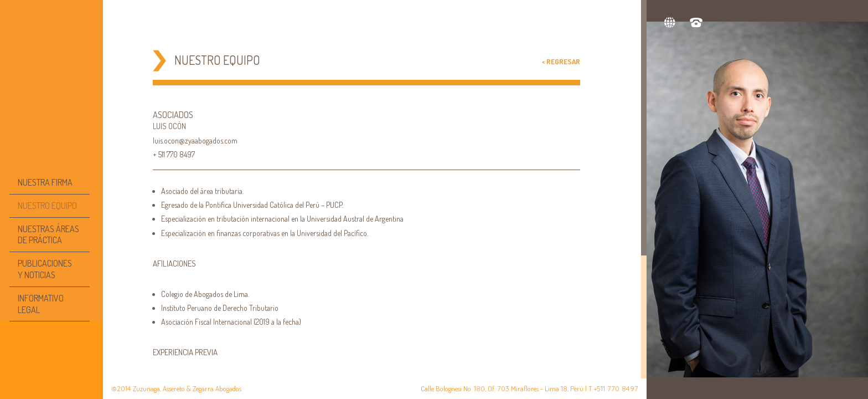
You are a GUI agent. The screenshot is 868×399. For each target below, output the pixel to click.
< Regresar (561, 62)
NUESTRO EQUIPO (47, 206)
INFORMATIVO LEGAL (41, 304)
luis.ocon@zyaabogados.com (195, 140)
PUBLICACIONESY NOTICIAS (45, 269)
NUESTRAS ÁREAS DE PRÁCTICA (48, 235)
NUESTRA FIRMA (45, 182)
